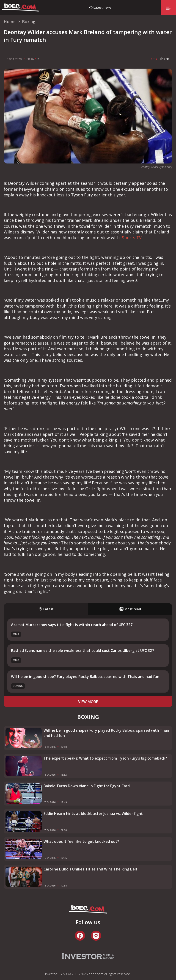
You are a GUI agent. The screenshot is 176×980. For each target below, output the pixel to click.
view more (88, 702)
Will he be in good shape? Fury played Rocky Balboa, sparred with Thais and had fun (85, 677)
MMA (16, 634)
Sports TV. (132, 238)
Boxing (18, 686)
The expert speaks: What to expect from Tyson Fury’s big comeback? (105, 758)
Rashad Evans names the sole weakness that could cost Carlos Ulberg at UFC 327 (82, 651)
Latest (46, 609)
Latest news (102, 7)
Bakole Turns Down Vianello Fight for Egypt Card (87, 786)
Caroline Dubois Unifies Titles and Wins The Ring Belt (91, 869)
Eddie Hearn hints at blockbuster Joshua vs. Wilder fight (93, 814)
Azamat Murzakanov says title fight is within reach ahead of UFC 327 (72, 625)
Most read (130, 609)
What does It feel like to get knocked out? (81, 841)
